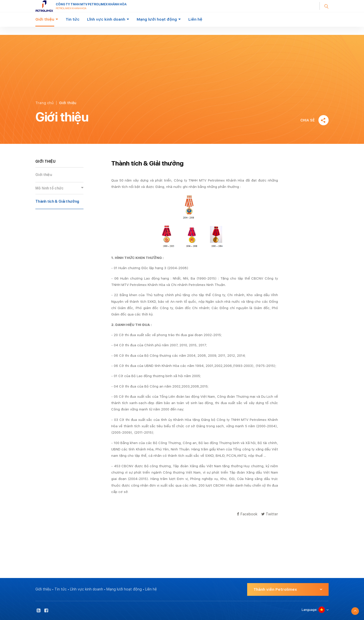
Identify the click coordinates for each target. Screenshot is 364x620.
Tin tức (73, 19)
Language (309, 610)
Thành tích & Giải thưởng (57, 201)
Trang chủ (45, 103)
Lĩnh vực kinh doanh (106, 19)
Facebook (247, 514)
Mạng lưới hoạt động (157, 19)
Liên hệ (195, 19)
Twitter (270, 514)
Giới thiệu (45, 19)
